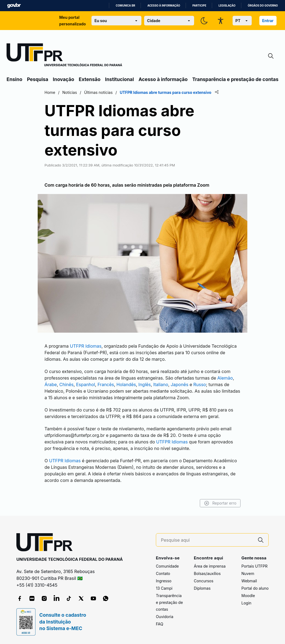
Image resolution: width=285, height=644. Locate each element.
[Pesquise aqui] (207, 540)
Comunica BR (125, 6)
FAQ (160, 624)
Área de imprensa (210, 566)
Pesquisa (38, 79)
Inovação (64, 79)
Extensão (90, 79)
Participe (199, 6)
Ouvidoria (165, 617)
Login (246, 603)
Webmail (249, 581)
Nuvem (248, 573)
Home (50, 92)
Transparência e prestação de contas (235, 79)
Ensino (14, 79)
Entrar (268, 21)
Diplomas (202, 588)
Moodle (248, 596)
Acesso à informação (164, 6)
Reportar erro (220, 503)
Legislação (227, 6)
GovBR (14, 6)
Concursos (204, 581)
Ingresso (164, 581)
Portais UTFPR (254, 566)
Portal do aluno (255, 588)
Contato (163, 573)
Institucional (120, 79)
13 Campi (164, 588)
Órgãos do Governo (263, 6)
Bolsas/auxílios (207, 573)
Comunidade (167, 566)
